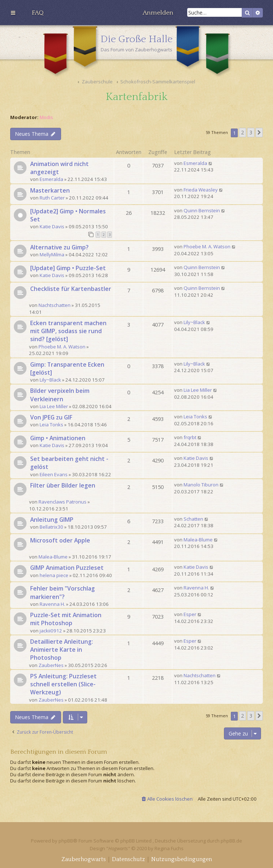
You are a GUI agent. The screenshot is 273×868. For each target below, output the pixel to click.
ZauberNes (51, 665)
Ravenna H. (52, 604)
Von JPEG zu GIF (51, 417)
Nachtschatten (55, 305)
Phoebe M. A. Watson (207, 246)
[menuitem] (38, 13)
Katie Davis (52, 226)
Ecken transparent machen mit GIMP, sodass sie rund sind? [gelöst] (68, 331)
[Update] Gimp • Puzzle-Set (68, 268)
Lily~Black (194, 322)
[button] (259, 133)
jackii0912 (51, 631)
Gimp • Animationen (58, 438)
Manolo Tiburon (201, 485)
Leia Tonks (51, 425)
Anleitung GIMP (52, 520)
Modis (46, 117)
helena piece (54, 575)
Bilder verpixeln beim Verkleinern (60, 395)
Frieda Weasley (201, 190)
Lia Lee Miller (54, 406)
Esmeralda (51, 179)
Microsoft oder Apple (60, 540)
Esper (190, 614)
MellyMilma (52, 255)
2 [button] (242, 132)
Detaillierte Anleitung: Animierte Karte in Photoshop (62, 650)
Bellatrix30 (51, 527)
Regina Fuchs (169, 848)
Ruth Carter (52, 198)
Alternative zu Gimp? (59, 247)
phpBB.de (231, 841)
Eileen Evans (54, 474)
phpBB (66, 841)
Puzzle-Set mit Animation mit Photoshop (66, 619)
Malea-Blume (53, 557)
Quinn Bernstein (202, 210)
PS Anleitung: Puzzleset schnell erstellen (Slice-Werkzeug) (63, 684)
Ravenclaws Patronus (63, 502)
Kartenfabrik (137, 97)
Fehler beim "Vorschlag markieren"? (63, 592)
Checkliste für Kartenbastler (71, 289)
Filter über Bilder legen (63, 485)
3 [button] (251, 132)
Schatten (193, 519)
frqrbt (190, 437)
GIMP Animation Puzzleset (67, 568)
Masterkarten (50, 190)
